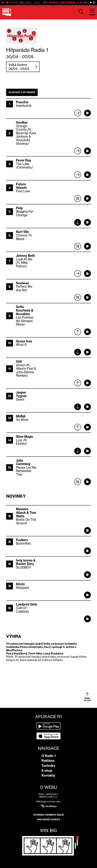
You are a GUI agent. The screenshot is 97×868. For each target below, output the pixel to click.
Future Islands (21, 186)
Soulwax (22, 283)
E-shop (47, 771)
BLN (22, 3)
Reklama (48, 761)
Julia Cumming (23, 462)
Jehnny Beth (26, 256)
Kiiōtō (20, 584)
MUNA (21, 416)
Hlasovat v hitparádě (22, 92)
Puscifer (22, 102)
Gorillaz (22, 122)
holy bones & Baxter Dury (26, 562)
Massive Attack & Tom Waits (26, 513)
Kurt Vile (22, 232)
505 (19, 362)
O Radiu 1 (49, 756)
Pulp (19, 208)
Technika (48, 766)
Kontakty (48, 775)
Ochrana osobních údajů (48, 815)
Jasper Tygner (21, 394)
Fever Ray (24, 160)
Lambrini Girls (27, 604)
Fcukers (22, 540)
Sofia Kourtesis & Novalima (25, 310)
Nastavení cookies (48, 819)
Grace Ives (24, 341)
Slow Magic (25, 437)
